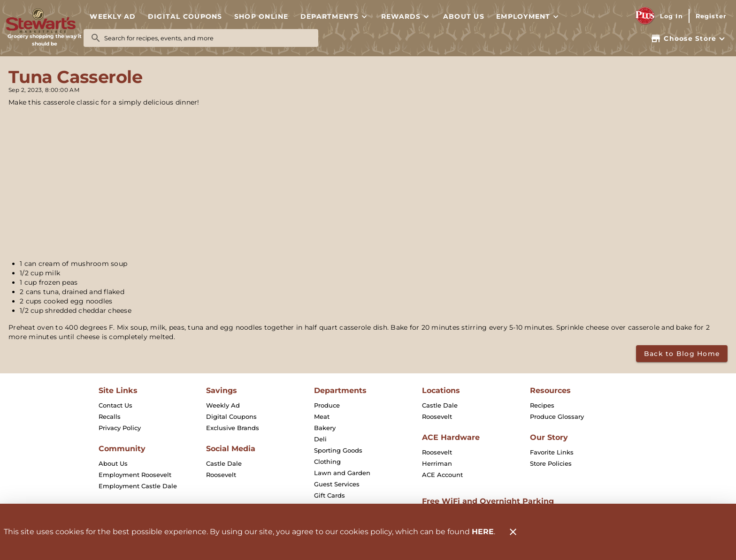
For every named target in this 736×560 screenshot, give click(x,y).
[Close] (513, 532)
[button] (335, 16)
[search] (207, 38)
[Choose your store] (689, 38)
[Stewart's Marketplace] (45, 21)
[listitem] (115, 405)
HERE (483, 532)
